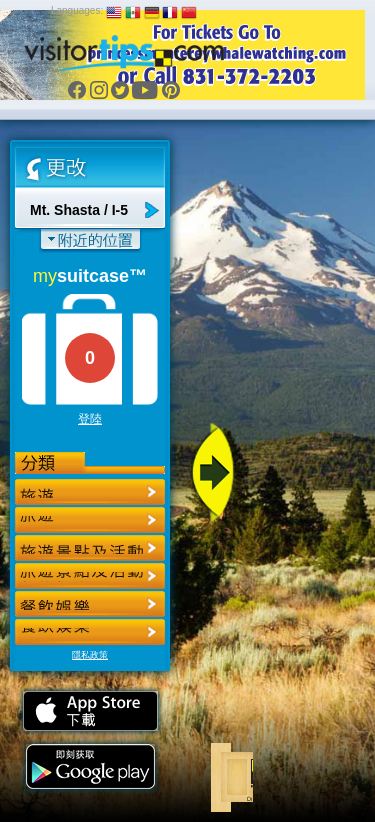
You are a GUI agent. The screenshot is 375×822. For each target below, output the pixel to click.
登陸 (90, 419)
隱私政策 (90, 655)
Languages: (77, 10)
